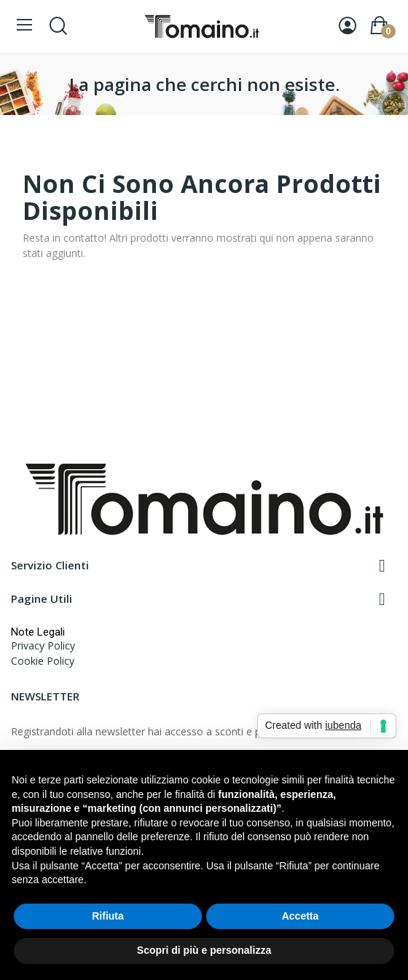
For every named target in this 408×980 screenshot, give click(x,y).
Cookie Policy (43, 661)
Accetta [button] (301, 916)
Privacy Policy (43, 645)
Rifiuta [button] (108, 916)
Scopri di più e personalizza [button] (204, 950)
